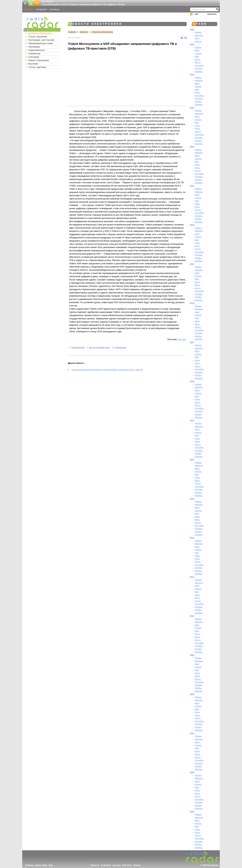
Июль (197, 59)
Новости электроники (102, 32)
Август (198, 62)
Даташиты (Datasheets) (40, 33)
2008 (192, 694)
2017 (192, 342)
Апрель (198, 41)
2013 (192, 499)
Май (197, 56)
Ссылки (117, 865)
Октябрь (199, 68)
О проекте (42, 9)
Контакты (55, 9)
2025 (192, 44)
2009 (192, 655)
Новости (29, 9)
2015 (192, 420)
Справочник (34, 54)
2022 (192, 147)
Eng (51, 865)
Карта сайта (41, 865)
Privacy (137, 865)
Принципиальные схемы (41, 43)
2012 (192, 538)
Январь (198, 32)
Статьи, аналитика (38, 37)
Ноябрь (198, 102)
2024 (192, 74)
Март (197, 38)
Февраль (199, 35)
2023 (192, 108)
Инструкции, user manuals (41, 40)
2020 (192, 225)
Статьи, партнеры (37, 67)
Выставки (33, 64)
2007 (192, 733)
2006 (192, 772)
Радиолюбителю (37, 50)
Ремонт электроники (39, 60)
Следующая (120, 347)
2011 (192, 577)
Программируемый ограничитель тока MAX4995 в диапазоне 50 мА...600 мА (107, 370)
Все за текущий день (99, 347)
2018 (192, 303)
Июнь (197, 92)
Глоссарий (34, 57)
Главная (72, 32)
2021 (192, 186)
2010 (192, 616)
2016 (192, 381)
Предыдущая (78, 347)
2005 (192, 811)
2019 (192, 264)
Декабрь (199, 71)
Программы (34, 47)
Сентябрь (199, 65)
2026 (192, 29)
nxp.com (182, 339)
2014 (192, 459)
